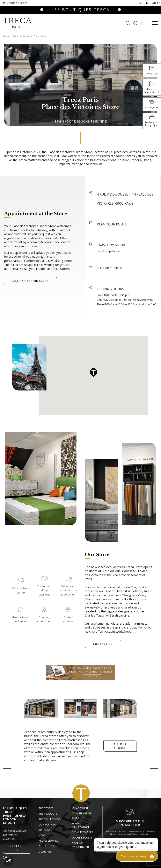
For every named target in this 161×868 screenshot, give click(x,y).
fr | (141, 3)
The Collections (50, 819)
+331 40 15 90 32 (110, 268)
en (146, 3)
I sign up (130, 843)
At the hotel (47, 846)
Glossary (45, 852)
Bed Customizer (82, 832)
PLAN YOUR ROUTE (112, 224)
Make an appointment (80, 845)
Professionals (48, 841)
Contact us (16, 848)
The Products (48, 814)
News (42, 835)
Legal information (80, 825)
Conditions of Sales (81, 816)
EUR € (156, 3)
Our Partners (48, 825)
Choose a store (15, 3)
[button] (9, 861)
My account (80, 808)
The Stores (46, 808)
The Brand (46, 830)
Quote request (82, 838)
